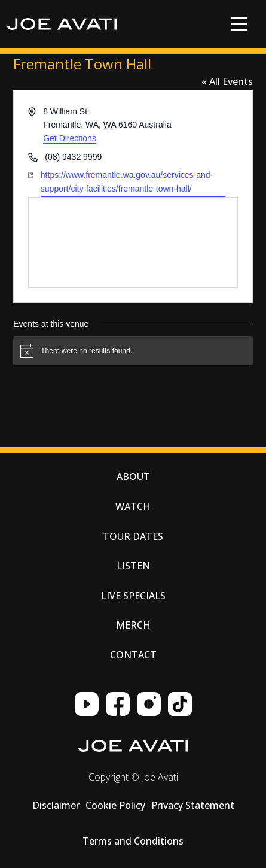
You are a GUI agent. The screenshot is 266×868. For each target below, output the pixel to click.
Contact (133, 655)
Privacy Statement (193, 805)
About (133, 477)
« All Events (227, 81)
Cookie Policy (115, 805)
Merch (133, 625)
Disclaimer (56, 805)
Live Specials (133, 596)
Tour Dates (133, 536)
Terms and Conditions (133, 841)
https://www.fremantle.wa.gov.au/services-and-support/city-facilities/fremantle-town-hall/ (127, 182)
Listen (133, 566)
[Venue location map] (133, 242)
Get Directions (70, 138)
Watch (133, 506)
